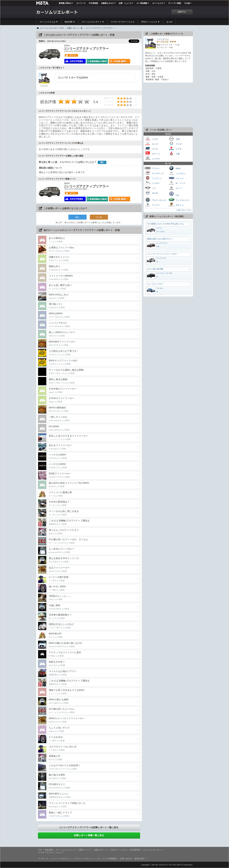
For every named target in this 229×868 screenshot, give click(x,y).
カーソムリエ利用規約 (107, 859)
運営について (85, 850)
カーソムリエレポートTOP (52, 28)
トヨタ (151, 139)
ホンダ (151, 144)
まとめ (169, 22)
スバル (151, 148)
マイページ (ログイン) (61, 859)
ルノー (175, 188)
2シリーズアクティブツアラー (99, 28)
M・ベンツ (177, 183)
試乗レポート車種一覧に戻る (89, 835)
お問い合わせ (126, 859)
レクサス (152, 158)
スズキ (175, 148)
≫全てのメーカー (184, 210)
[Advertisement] (168, 105)
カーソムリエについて (66, 850)
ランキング (43, 859)
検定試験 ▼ (70, 22)
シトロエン (177, 173)
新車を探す (140, 859)
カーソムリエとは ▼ (49, 22)
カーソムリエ (158, 3)
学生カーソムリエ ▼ (150, 22)
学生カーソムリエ (119, 850)
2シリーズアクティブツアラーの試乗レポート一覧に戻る (89, 827)
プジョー (152, 205)
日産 (174, 139)
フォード (176, 178)
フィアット (153, 178)
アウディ (152, 168)
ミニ (150, 188)
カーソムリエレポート (153, 850)
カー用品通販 (142, 3)
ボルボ (151, 193)
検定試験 (49, 850)
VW (174, 194)
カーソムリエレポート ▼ (93, 22)
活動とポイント (101, 850)
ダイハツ (152, 153)
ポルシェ (176, 205)
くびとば (161, 39)
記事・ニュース (125, 3)
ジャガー (152, 183)
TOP (40, 850)
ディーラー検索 (175, 3)
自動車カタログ (108, 3)
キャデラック (154, 173)
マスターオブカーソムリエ (123, 22)
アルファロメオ (155, 200)
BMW (174, 168)
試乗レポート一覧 (75, 28)
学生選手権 (135, 850)
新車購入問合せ (65, 3)
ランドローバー (179, 200)
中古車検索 (93, 3)
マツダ (175, 144)
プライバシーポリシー (84, 859)
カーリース (81, 3)
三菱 (174, 153)
